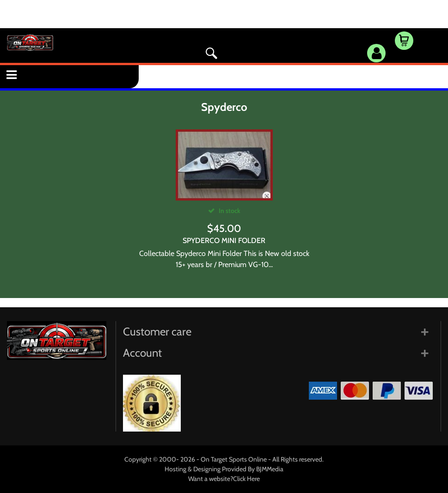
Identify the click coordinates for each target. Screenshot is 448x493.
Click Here (246, 479)
